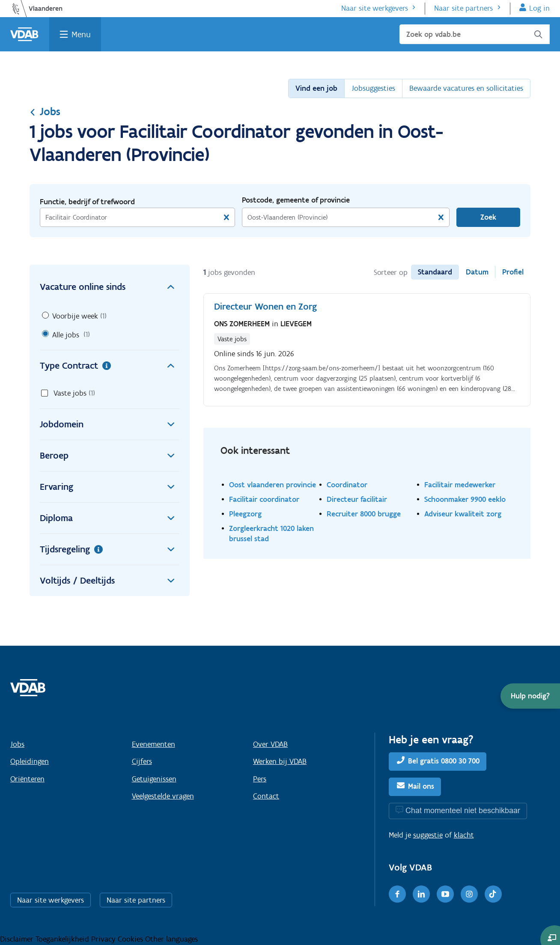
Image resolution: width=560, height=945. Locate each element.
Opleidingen (30, 761)
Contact (266, 796)
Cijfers (142, 761)
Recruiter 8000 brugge (364, 514)
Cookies (131, 939)
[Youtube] (445, 894)
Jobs (45, 111)
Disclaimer (18, 939)
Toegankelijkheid (63, 939)
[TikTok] (493, 894)
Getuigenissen (154, 779)
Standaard (435, 272)
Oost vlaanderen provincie (273, 484)
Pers (260, 779)
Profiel (513, 272)
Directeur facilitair (357, 499)
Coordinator (347, 484)
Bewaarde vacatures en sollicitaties (466, 88)
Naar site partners (463, 8)
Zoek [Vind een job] (488, 217)
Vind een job (316, 88)
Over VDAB (270, 744)
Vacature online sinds (110, 287)
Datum (477, 272)
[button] (530, 696)
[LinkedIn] (421, 894)
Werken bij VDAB (280, 761)
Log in (539, 8)
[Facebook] (397, 894)
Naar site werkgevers (375, 8)
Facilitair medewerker (460, 484)
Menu (81, 34)
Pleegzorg (245, 514)
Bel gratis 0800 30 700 (444, 761)
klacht (464, 835)
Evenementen (153, 744)
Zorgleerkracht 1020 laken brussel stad (271, 533)
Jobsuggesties (373, 88)
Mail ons (421, 786)
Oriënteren (27, 779)
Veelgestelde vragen (163, 796)
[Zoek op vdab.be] (475, 34)
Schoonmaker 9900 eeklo (465, 499)
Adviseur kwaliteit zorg (463, 514)
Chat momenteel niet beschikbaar (463, 810)
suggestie (428, 835)
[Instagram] (469, 894)
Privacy (104, 939)
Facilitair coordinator (264, 499)
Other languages (171, 939)
